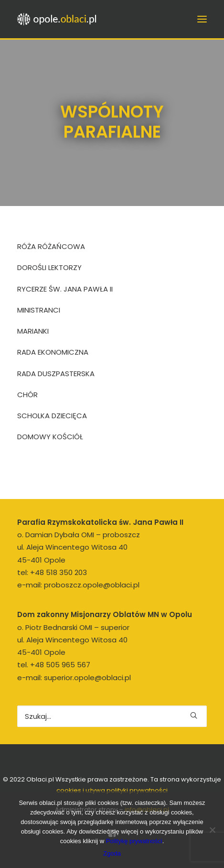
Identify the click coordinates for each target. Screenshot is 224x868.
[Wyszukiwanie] (112, 716)
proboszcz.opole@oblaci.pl (92, 585)
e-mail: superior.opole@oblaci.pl (74, 678)
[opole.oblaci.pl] (60, 19)
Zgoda (112, 853)
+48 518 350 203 (59, 572)
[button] (194, 715)
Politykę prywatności (134, 841)
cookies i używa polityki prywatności (112, 790)
